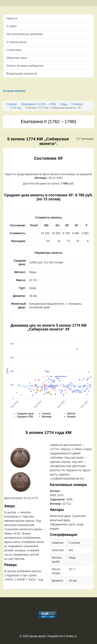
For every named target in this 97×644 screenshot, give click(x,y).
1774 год (15, 108)
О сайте (11, 26)
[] (14, 91)
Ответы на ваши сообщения (25, 66)
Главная (11, 104)
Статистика (14, 50)
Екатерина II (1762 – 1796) (38, 104)
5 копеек (77, 104)
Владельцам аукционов (22, 74)
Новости (12, 18)
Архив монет (38, 636)
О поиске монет (17, 42)
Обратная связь (17, 58)
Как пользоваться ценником (24, 34)
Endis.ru (71, 636)
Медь (64, 104)
